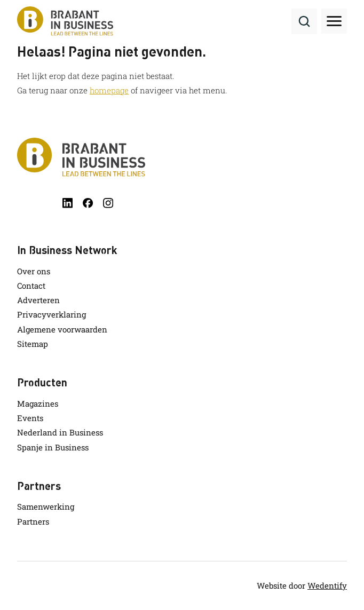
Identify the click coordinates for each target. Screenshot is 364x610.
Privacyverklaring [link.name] (52, 314)
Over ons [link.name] (34, 271)
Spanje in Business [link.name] (53, 447)
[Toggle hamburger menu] (334, 21)
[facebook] (88, 203)
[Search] (304, 21)
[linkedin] (68, 203)
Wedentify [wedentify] (327, 585)
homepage (109, 90)
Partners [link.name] (33, 521)
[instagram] (108, 203)
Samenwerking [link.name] (46, 506)
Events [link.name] (30, 418)
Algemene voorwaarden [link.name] (62, 329)
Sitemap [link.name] (33, 344)
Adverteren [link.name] (38, 300)
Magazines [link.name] (38, 403)
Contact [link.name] (31, 286)
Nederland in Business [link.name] (60, 432)
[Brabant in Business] (182, 157)
